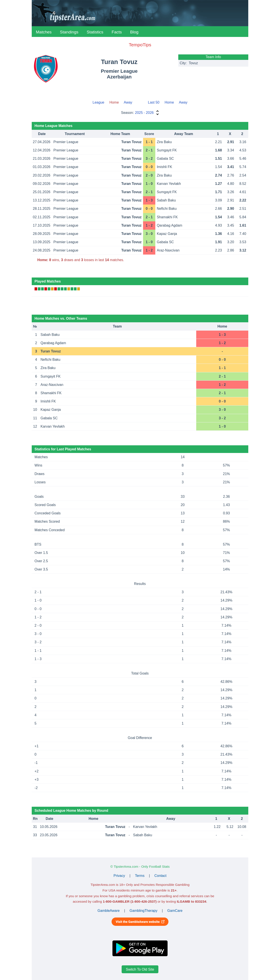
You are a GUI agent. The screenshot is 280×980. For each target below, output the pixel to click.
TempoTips (140, 45)
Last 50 (154, 102)
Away (128, 102)
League (98, 102)
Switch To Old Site (140, 969)
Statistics (95, 32)
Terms (140, 876)
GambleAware (109, 911)
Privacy (119, 876)
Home (169, 102)
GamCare (175, 911)
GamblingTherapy (143, 911)
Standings (69, 32)
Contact (160, 876)
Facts (117, 32)
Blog (134, 32)
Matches (44, 32)
